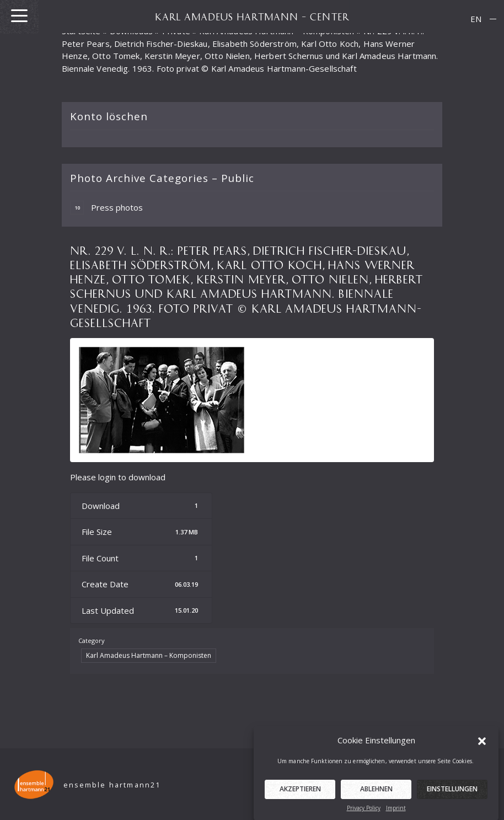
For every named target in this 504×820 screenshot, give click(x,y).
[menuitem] (476, 19)
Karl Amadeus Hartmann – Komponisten (149, 655)
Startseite (81, 31)
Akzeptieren (300, 797)
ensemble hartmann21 (112, 785)
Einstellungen (452, 797)
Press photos (106, 208)
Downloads (131, 31)
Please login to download (118, 477)
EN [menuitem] (476, 19)
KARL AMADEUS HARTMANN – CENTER (252, 17)
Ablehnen (376, 797)
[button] (482, 748)
